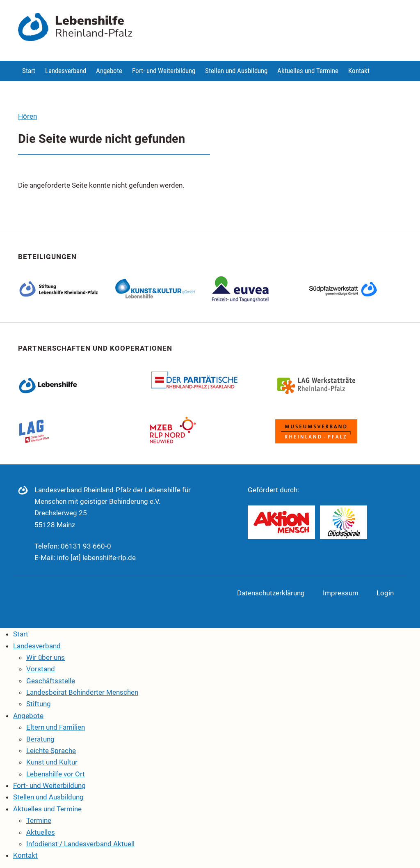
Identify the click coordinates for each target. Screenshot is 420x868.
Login (385, 593)
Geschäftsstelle (51, 681)
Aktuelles (41, 832)
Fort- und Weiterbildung (164, 71)
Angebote (109, 71)
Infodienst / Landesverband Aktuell (80, 844)
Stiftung (39, 704)
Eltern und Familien (56, 727)
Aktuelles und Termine (308, 71)
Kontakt (359, 71)
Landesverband (66, 71)
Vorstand (41, 669)
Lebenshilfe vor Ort (56, 774)
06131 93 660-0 (86, 546)
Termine (39, 820)
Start (29, 71)
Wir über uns (46, 657)
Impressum (341, 593)
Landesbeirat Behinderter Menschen (82, 692)
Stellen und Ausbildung (236, 71)
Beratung (40, 739)
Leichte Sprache (51, 751)
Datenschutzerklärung (271, 593)
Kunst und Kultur (52, 762)
